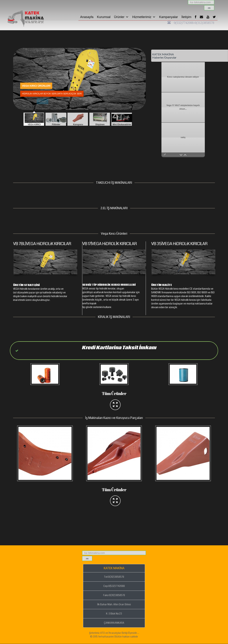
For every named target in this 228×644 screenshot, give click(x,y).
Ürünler (121, 17)
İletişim (186, 17)
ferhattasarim (106, 637)
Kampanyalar (169, 17)
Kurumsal (104, 17)
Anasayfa (87, 17)
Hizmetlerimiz (144, 17)
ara (209, 8)
